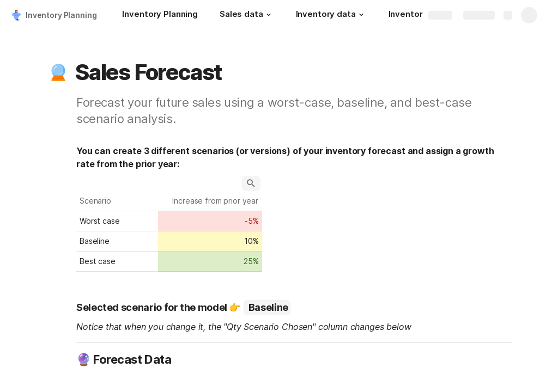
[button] (269, 15)
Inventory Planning (61, 15)
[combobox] (267, 308)
